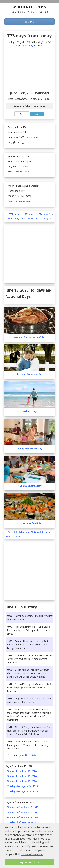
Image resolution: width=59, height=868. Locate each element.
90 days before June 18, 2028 (23, 817)
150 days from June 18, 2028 (22, 791)
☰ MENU (29, 22)
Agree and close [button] (30, 862)
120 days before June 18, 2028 (23, 822)
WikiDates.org (30, 7)
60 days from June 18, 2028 (22, 776)
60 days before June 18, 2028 (23, 812)
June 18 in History (29, 755)
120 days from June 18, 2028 (22, 786)
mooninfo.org (24, 201)
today (30, 46)
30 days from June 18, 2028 (22, 771)
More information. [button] (32, 854)
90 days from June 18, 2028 (22, 781)
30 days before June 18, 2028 (23, 807)
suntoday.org (24, 172)
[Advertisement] (29, 69)
